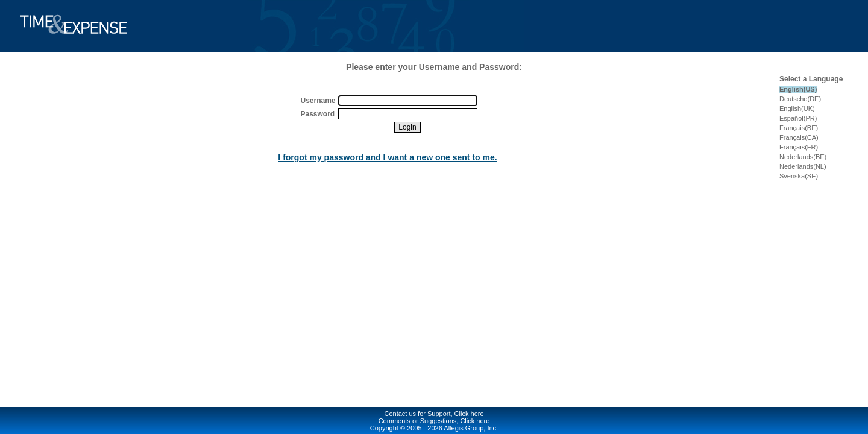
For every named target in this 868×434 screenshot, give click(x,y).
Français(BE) (799, 128)
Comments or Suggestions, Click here (434, 421)
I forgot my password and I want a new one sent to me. (387, 157)
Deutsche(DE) (800, 99)
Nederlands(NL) (803, 166)
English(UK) (797, 108)
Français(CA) (799, 137)
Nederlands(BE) (803, 157)
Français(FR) (799, 147)
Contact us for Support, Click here (434, 414)
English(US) (798, 89)
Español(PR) (798, 118)
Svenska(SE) (799, 176)
